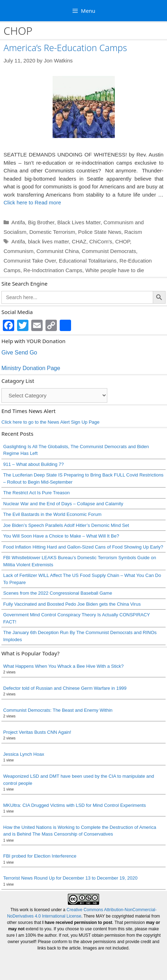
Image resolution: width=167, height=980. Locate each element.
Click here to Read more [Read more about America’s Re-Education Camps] (32, 202)
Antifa (18, 222)
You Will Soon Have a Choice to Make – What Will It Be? (61, 536)
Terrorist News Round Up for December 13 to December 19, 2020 (70, 878)
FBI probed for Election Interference (40, 856)
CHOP (122, 241)
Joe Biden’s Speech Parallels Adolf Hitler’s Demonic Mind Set (66, 525)
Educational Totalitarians (88, 261)
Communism (18, 251)
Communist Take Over (30, 261)
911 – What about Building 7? (34, 464)
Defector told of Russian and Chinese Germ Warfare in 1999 (65, 688)
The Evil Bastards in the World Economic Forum (52, 514)
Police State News (100, 232)
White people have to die (115, 270)
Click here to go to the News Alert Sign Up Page (50, 422)
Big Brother (41, 222)
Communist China (58, 251)
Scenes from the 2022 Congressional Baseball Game (58, 593)
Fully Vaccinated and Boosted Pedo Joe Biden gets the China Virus (72, 604)
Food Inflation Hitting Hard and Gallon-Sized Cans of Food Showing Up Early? (83, 547)
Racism (133, 232)
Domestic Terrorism (52, 232)
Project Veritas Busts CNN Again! (37, 732)
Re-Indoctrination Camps (53, 270)
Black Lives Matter (79, 222)
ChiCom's (101, 241)
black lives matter (49, 241)
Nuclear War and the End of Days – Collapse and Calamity (63, 504)
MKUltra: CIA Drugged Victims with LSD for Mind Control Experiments (74, 805)
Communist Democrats (109, 251)
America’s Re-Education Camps (65, 48)
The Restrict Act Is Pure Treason (36, 493)
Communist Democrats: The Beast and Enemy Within (58, 710)
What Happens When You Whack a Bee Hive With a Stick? (63, 666)
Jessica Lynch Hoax (24, 754)
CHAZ (79, 241)
